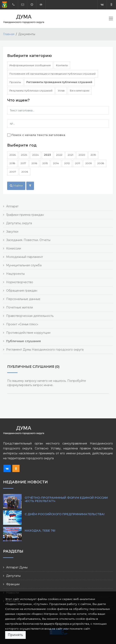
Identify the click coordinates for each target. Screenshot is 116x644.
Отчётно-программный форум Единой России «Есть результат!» (66, 499)
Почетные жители (20, 307)
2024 (35, 155)
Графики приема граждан (25, 215)
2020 (82, 155)
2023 (47, 155)
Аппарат (12, 206)
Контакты (62, 65)
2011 (78, 163)
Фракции (13, 584)
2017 (23, 163)
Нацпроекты (15, 274)
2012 (67, 163)
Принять (15, 635)
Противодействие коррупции (28, 333)
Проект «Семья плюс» (22, 324)
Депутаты (13, 576)
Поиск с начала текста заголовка (38, 135)
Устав (61, 91)
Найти (16, 186)
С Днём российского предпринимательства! (65, 514)
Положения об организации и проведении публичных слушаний (53, 74)
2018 (12, 163)
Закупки (12, 232)
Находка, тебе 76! (40, 531)
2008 (101, 163)
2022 (59, 155)
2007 (13, 172)
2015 (45, 163)
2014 (56, 163)
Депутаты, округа (19, 223)
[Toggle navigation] (111, 19)
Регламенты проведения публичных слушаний (59, 82)
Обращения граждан (22, 291)
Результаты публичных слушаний (31, 91)
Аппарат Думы (17, 567)
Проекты (15, 82)
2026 (13, 155)
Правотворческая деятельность (30, 316)
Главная (9, 34)
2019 (93, 155)
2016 (34, 163)
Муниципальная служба (24, 265)
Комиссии (14, 248)
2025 (24, 155)
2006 (25, 172)
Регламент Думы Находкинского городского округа (45, 350)
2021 (70, 155)
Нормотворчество (20, 282)
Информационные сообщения (30, 65)
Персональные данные (23, 299)
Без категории (80, 91)
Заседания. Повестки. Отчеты (28, 240)
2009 (89, 163)
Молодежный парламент (25, 257)
